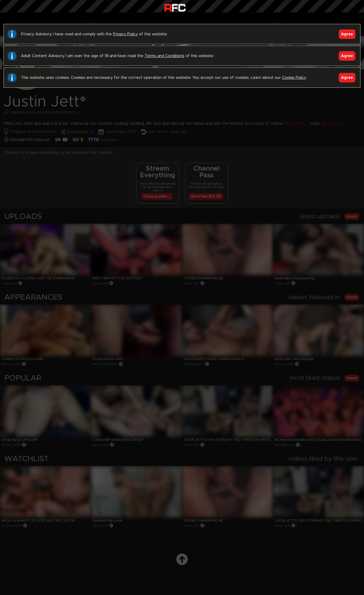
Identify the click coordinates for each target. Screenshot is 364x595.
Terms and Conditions (164, 56)
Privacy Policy (125, 34)
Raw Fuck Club (175, 7)
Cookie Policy (294, 78)
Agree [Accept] (347, 34)
